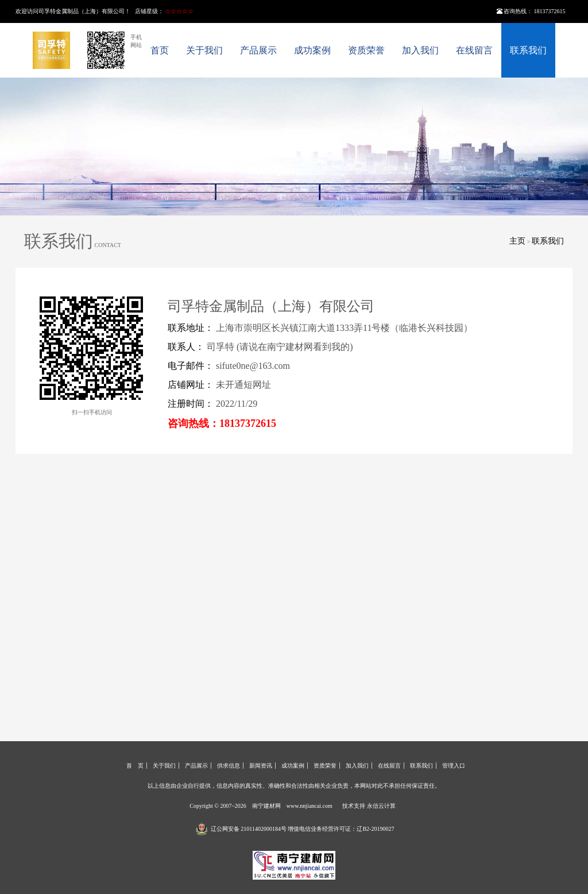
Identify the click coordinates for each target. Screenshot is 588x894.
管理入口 (454, 766)
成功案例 (312, 50)
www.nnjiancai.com (310, 806)
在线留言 (474, 50)
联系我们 (528, 50)
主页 (517, 241)
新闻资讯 (261, 766)
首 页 (135, 766)
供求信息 (229, 766)
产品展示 (258, 50)
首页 (160, 50)
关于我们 (204, 50)
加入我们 (420, 50)
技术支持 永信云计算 (369, 806)
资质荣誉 (366, 50)
